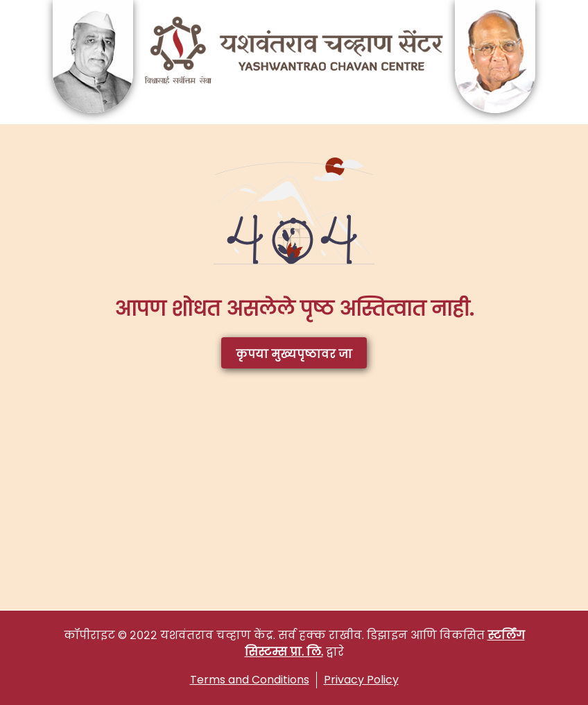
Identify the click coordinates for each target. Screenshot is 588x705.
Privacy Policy (361, 680)
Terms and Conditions (250, 680)
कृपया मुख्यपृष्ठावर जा (294, 354)
